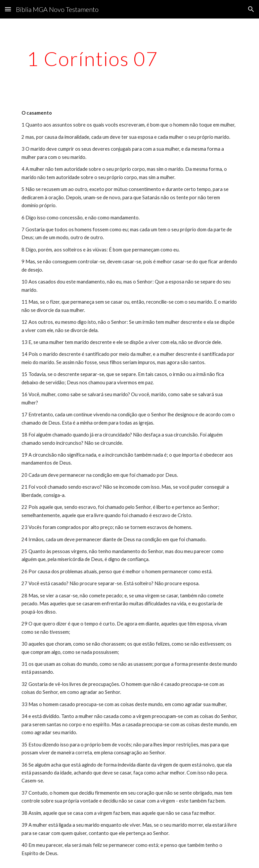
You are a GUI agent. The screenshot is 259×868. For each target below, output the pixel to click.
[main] (93, 58)
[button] (8, 9)
